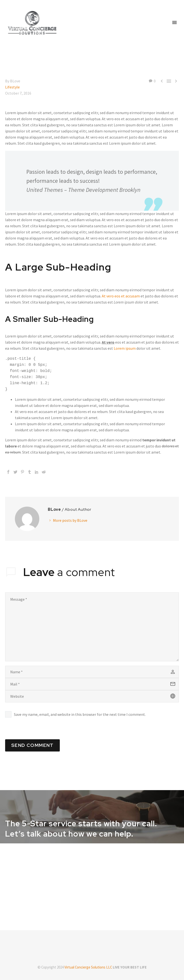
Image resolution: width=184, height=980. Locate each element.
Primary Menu (174, 22)
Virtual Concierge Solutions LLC (88, 967)
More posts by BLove (70, 520)
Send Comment (32, 745)
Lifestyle (12, 87)
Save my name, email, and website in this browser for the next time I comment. (80, 714)
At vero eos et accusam (121, 296)
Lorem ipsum (125, 348)
